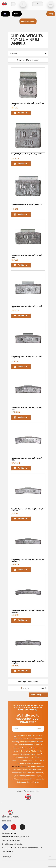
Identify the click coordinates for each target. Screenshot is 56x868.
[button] (23, 4)
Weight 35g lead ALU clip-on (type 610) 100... (27, 408)
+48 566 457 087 (14, 841)
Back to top (38, 695)
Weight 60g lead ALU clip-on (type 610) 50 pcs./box (28, 662)
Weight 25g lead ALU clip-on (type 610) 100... (27, 307)
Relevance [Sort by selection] (28, 54)
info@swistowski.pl (19, 766)
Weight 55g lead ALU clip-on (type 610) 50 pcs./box (28, 611)
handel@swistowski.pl (15, 844)
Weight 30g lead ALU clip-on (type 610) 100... (27, 358)
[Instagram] (22, 827)
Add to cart (21, 113)
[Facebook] (5, 827)
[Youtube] (14, 827)
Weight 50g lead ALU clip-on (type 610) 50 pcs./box (28, 561)
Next (44, 688)
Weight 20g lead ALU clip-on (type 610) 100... (27, 256)
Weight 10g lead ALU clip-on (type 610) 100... (27, 155)
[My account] (13, 4)
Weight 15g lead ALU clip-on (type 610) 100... (27, 205)
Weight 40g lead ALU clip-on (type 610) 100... (27, 459)
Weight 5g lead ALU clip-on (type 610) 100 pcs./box (28, 104)
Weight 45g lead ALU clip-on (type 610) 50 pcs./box (28, 510)
